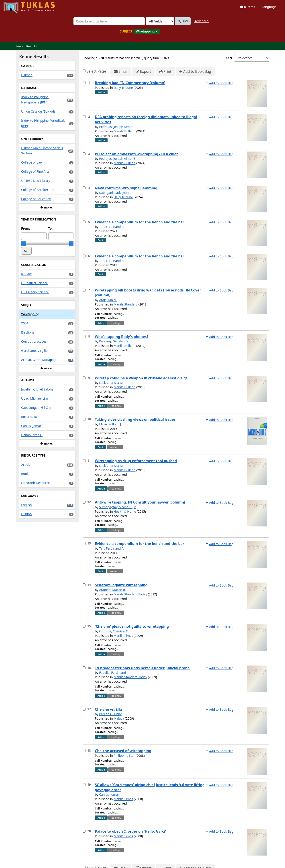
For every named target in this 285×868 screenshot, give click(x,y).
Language (271, 7)
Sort (229, 58)
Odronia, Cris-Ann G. (114, 631)
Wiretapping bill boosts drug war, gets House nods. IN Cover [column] (148, 293)
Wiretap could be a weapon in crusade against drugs (141, 378)
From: (26, 228)
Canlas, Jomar (109, 794)
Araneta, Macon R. (112, 590)
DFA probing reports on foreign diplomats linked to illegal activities (146, 119)
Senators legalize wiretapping (121, 585)
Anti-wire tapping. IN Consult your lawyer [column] (140, 502)
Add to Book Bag (195, 72)
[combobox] (109, 21)
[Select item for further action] (84, 83)
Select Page (96, 71)
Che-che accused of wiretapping (123, 751)
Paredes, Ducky (110, 714)
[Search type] (160, 21)
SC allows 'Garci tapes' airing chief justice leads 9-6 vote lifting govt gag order (150, 787)
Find (183, 21)
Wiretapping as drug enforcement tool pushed (136, 461)
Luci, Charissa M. (111, 383)
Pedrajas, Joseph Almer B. (118, 127)
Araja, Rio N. (108, 300)
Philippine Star (124, 756)
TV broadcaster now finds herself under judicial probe (142, 668)
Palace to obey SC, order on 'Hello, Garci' (130, 831)
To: (51, 228)
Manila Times (123, 636)
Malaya (119, 718)
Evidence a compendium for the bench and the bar (139, 222)
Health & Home (125, 511)
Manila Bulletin (124, 131)
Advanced (202, 21)
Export (143, 72)
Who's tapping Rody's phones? (122, 337)
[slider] (23, 244)
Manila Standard (126, 304)
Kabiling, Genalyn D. (114, 341)
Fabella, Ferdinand (113, 673)
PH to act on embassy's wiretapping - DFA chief (136, 154)
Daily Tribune (123, 88)
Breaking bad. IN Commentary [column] (130, 83)
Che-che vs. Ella (108, 709)
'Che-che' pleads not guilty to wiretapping (132, 626)
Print (165, 72)
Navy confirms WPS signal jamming (126, 188)
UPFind (14, 6)
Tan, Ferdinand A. (112, 227)
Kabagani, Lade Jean (114, 193)
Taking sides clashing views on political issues (135, 419)
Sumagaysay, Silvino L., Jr (117, 507)
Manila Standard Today (130, 594)
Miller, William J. (110, 424)
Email (121, 72)
